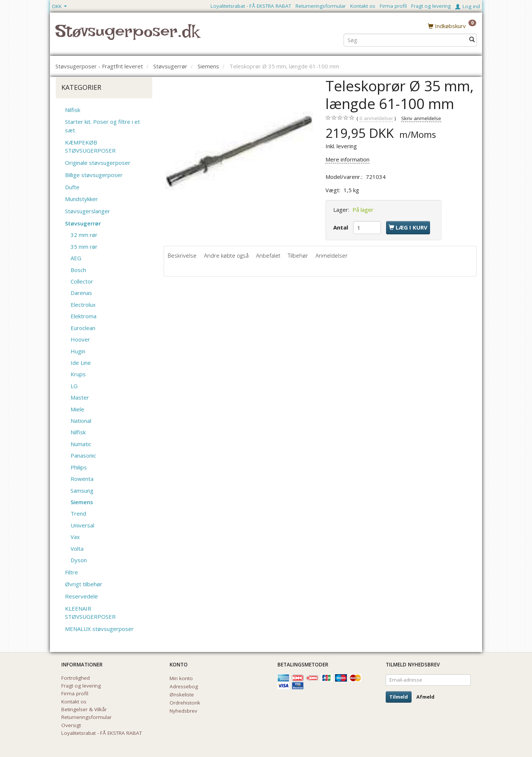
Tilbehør (298, 255)
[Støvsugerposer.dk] (127, 35)
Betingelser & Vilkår (84, 709)
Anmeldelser (332, 255)
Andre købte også (226, 255)
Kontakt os (363, 6)
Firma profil (393, 6)
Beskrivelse (182, 255)
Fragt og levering (431, 6)
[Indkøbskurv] (452, 26)
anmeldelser (376, 118)
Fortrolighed (76, 678)
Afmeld (425, 697)
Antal (341, 227)
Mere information (347, 159)
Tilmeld (399, 697)
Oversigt (71, 725)
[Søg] (472, 39)
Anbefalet (268, 255)
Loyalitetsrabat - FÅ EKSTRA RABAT (251, 6)
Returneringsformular (321, 6)
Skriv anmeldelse (421, 118)
